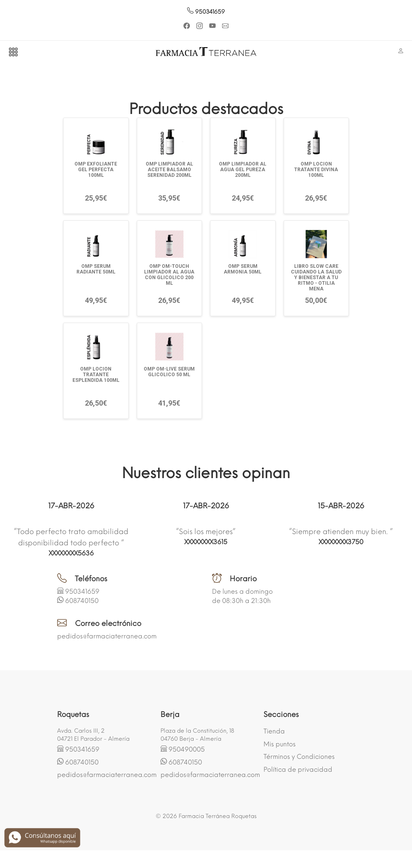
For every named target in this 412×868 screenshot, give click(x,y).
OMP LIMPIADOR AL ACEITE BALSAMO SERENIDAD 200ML (169, 170)
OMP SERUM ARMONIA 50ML (243, 269)
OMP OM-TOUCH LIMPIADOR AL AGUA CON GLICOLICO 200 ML (169, 275)
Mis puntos (280, 744)
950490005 (187, 749)
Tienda (274, 731)
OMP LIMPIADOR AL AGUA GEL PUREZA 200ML (243, 170)
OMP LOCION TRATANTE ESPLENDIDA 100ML (96, 375)
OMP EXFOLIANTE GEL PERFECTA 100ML (96, 170)
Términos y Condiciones (299, 757)
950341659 (206, 12)
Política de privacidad (298, 770)
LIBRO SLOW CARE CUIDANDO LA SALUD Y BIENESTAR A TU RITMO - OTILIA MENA (316, 278)
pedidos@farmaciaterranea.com (107, 636)
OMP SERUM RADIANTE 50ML (96, 269)
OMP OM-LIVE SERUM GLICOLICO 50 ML (169, 372)
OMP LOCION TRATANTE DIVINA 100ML (316, 170)
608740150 (82, 601)
